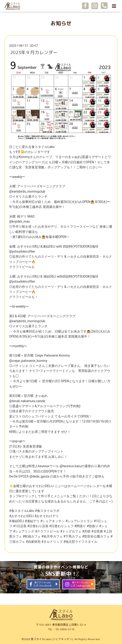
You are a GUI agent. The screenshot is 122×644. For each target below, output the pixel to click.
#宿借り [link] (93, 526)
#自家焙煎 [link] (33, 542)
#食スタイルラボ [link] (47, 511)
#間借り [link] (80, 526)
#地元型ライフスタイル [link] (81, 542)
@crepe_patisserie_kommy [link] (28, 361)
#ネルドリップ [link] (52, 542)
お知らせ (61, 23)
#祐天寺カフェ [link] (52, 536)
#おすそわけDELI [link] (21, 516)
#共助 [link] (86, 531)
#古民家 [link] (97, 531)
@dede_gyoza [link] (39, 476)
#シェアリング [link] (24, 531)
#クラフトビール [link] (47, 531)
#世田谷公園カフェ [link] (96, 536)
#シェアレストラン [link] (79, 521)
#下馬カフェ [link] (73, 536)
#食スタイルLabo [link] (22, 511)
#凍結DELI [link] (17, 521)
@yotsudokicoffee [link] (22, 251)
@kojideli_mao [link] (20, 221)
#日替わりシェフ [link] (62, 526)
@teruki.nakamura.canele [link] (27, 401)
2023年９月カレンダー (34, 52)
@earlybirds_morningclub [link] (27, 191)
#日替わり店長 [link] (38, 526)
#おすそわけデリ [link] (47, 516)
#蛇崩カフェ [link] (32, 536)
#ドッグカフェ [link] (71, 531)
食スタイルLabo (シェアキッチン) (52, 639)
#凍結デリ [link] (32, 521)
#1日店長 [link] (20, 526)
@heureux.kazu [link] (70, 466)
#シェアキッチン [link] (53, 521)
